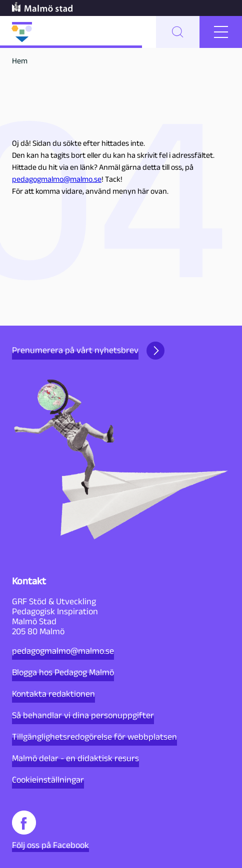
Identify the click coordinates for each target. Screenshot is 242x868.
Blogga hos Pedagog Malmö (63, 672)
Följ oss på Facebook (50, 830)
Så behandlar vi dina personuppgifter (83, 715)
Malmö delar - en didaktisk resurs (75, 758)
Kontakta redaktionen (53, 694)
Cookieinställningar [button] (48, 780)
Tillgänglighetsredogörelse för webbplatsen (94, 737)
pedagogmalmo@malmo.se (57, 179)
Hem (20, 61)
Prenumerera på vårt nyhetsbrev (88, 351)
